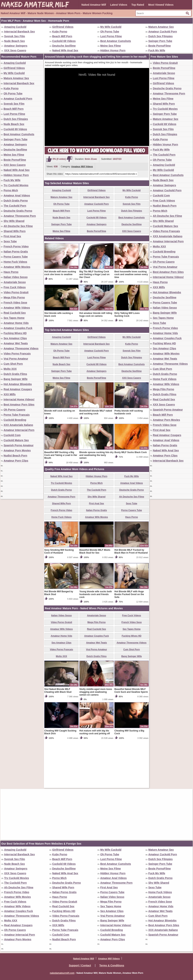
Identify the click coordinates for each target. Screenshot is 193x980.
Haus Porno (11, 272)
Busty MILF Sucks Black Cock (131, 497)
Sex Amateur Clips (15, 338)
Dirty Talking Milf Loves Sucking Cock (127, 359)
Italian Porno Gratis (16, 252)
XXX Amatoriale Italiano (18, 425)
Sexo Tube (10, 241)
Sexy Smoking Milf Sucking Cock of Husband (59, 596)
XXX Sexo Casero (15, 50)
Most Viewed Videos (161, 5)
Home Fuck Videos (15, 262)
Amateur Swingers (16, 46)
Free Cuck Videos (15, 287)
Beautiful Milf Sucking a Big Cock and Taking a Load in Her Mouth (61, 499)
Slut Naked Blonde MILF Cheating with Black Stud (58, 735)
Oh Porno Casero (14, 410)
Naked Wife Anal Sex (65, 50)
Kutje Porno (60, 32)
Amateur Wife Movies (17, 267)
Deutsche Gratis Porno (18, 211)
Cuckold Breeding (15, 420)
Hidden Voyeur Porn (113, 50)
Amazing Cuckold (15, 27)
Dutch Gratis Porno (16, 201)
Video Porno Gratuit (16, 292)
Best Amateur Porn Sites (19, 405)
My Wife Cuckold (111, 27)
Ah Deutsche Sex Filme (18, 226)
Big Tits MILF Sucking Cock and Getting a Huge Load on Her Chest (94, 319)
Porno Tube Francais (17, 415)
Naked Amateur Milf (94, 5)
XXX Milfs (10, 394)
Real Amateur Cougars (18, 389)
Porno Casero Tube (16, 257)
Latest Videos (119, 5)
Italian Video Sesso (16, 277)
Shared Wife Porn (15, 231)
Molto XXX (10, 369)
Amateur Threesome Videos (21, 348)
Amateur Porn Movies (17, 450)
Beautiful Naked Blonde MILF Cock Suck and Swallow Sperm (131, 735)
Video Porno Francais (17, 354)
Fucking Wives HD (15, 333)
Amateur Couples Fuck (18, 328)
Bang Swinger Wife (16, 379)
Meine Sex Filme (111, 46)
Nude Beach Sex (15, 41)
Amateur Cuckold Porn (163, 32)
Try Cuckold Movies (16, 185)
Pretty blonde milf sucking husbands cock (129, 456)
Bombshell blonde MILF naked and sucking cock (96, 456)
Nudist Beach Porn (15, 456)
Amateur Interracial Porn (19, 430)
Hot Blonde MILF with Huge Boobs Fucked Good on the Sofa (129, 639)
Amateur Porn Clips (16, 461)
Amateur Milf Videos (82, 167)
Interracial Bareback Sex (20, 32)
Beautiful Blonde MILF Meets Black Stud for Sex (95, 596)
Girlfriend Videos (63, 27)
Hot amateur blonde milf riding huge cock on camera (96, 359)
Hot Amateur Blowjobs (18, 384)
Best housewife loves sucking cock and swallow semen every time (131, 319)
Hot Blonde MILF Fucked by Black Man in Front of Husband (131, 596)
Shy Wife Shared (14, 221)
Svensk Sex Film (15, 36)
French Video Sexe (15, 303)
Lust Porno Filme (111, 36)
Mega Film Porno (14, 297)
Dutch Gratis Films (15, 374)
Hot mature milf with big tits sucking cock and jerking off (95, 776)
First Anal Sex (12, 236)
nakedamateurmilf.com (62, 973)
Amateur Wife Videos (17, 308)
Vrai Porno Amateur (16, 359)
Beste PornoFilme (160, 46)
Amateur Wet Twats (16, 343)
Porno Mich (11, 190)
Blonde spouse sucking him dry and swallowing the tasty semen (96, 499)
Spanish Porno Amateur (19, 445)
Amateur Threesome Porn (20, 216)
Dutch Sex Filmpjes (160, 36)
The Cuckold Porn (15, 206)
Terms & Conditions (112, 965)
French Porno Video (16, 246)
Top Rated (138, 5)
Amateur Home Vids (16, 323)
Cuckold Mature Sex (16, 440)
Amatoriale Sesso (15, 282)
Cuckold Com (12, 435)
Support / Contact (80, 965)
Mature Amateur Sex (161, 27)
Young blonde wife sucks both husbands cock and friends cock (96, 639)
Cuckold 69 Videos (64, 41)
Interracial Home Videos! (19, 399)
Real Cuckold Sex (15, 313)
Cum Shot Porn (13, 364)
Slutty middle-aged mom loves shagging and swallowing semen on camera (96, 736)
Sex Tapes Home (14, 318)
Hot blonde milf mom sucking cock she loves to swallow (60, 317)
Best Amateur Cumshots (116, 41)
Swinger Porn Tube (160, 41)
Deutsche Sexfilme (64, 46)
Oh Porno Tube (110, 32)
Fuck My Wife (157, 50)
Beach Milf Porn (62, 36)
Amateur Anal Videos (17, 195)
